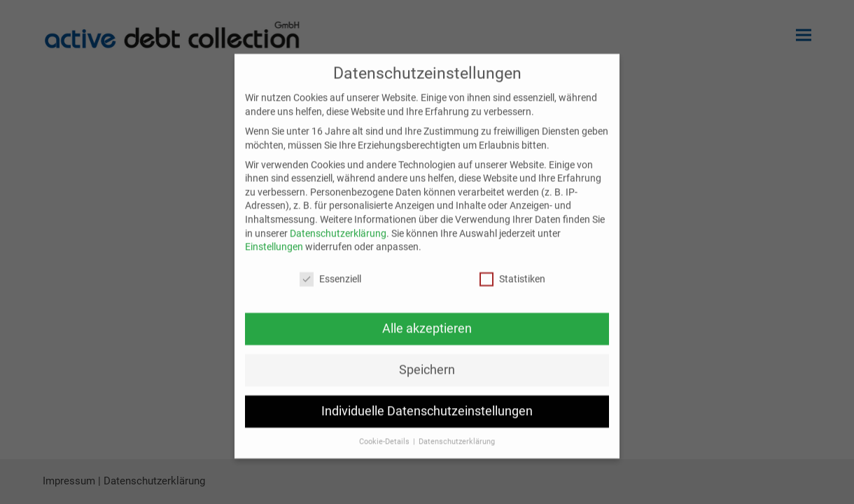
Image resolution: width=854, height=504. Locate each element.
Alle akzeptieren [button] (427, 336)
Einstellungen (274, 254)
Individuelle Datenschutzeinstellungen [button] (427, 419)
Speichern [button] (427, 377)
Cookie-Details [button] (385, 448)
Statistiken (512, 287)
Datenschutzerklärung (338, 240)
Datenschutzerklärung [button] (457, 448)
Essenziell (330, 287)
